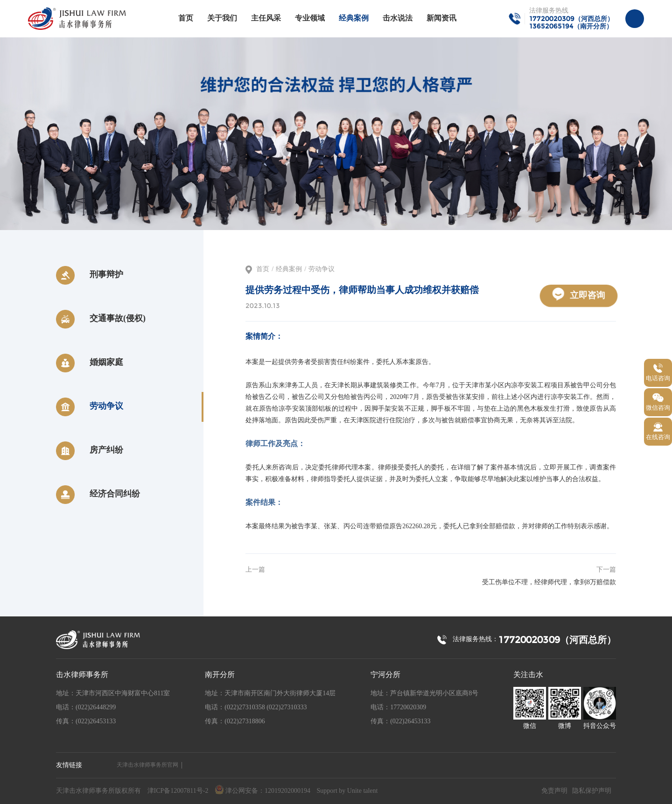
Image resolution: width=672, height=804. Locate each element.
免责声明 (554, 791)
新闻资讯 (441, 18)
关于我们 (222, 18)
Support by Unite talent (347, 791)
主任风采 (266, 18)
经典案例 (354, 18)
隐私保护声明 (592, 791)
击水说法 (398, 18)
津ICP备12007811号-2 (178, 791)
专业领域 (310, 18)
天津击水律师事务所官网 (147, 765)
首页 (186, 18)
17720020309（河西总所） (571, 19)
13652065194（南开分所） (571, 26)
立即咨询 (579, 294)
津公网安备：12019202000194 (262, 790)
